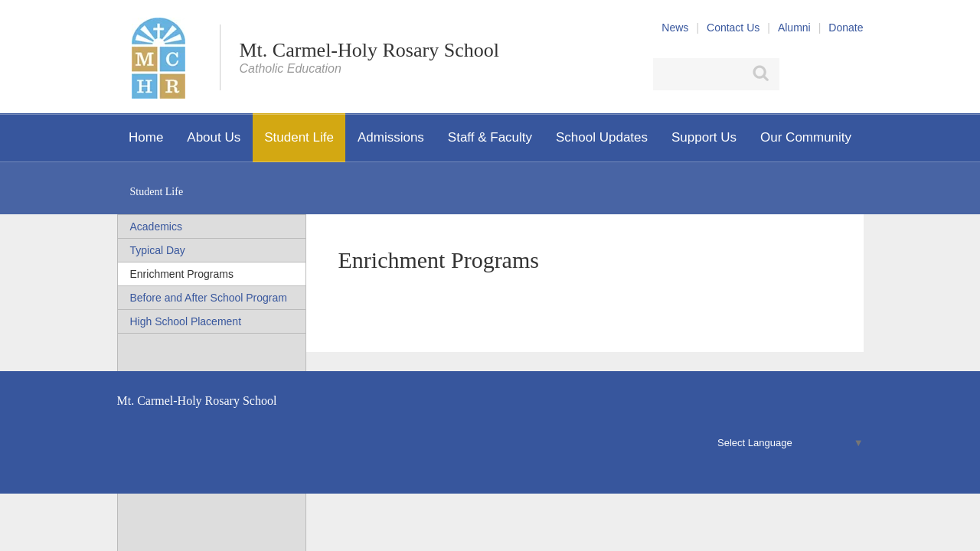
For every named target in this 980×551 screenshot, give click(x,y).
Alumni (794, 28)
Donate (846, 28)
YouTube (854, 74)
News (675, 28)
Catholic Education (291, 68)
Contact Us (733, 28)
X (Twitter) (824, 74)
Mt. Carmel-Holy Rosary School (369, 50)
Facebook (797, 74)
